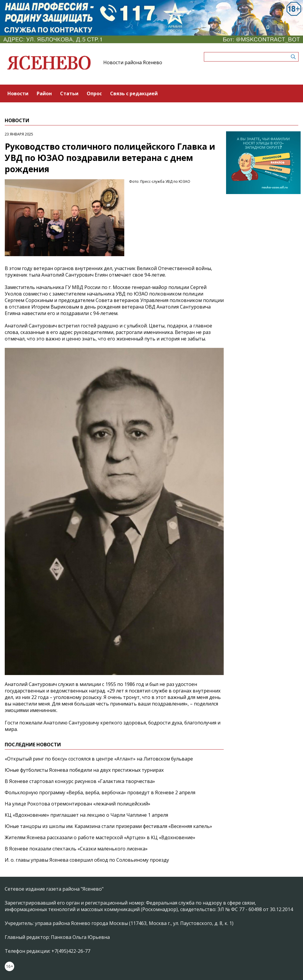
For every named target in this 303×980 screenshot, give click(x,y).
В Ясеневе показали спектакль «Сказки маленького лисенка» (76, 849)
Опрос (94, 93)
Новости (18, 93)
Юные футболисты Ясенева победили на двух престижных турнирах (84, 770)
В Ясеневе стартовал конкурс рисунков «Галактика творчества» (80, 781)
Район (44, 93)
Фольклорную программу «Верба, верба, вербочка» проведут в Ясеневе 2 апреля (100, 792)
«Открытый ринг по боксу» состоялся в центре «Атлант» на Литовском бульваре (99, 759)
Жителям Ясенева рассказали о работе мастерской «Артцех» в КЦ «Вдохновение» (100, 837)
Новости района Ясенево (133, 62)
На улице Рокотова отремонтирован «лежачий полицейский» (78, 804)
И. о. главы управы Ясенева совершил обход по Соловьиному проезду (87, 860)
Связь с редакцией (134, 93)
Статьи (69, 93)
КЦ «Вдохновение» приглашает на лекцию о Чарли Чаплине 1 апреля (86, 815)
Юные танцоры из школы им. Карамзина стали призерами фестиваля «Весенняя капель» (108, 826)
